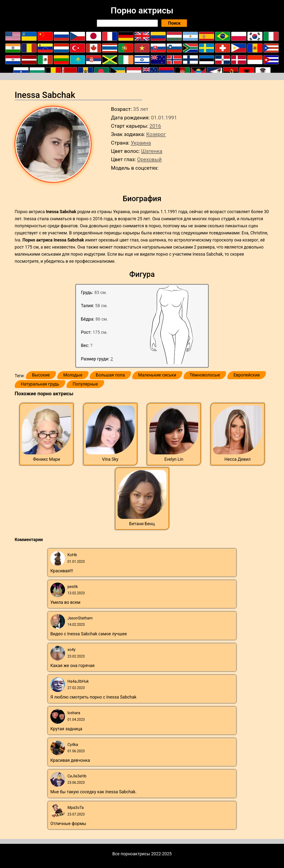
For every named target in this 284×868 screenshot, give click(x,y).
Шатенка (152, 151)
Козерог (156, 134)
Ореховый (149, 159)
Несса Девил (237, 459)
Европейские (247, 375)
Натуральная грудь (40, 384)
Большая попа (110, 375)
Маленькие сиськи (157, 375)
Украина (141, 143)
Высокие (41, 375)
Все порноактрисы (131, 854)
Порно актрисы (142, 10)
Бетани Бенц (142, 524)
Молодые (73, 375)
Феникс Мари (47, 459)
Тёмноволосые (205, 375)
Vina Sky (110, 459)
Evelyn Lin (174, 459)
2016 (155, 126)
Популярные (85, 384)
